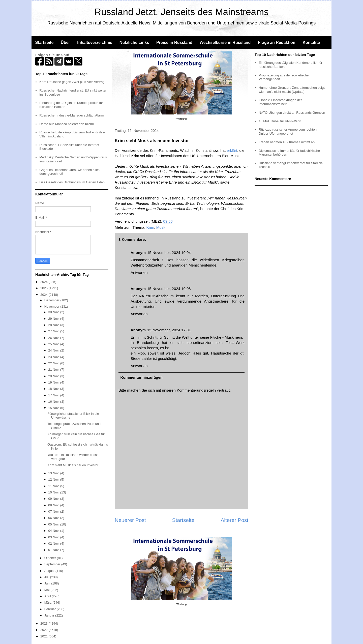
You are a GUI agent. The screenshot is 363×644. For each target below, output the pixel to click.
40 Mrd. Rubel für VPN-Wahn (280, 121)
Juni (48, 583)
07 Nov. (54, 511)
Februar (51, 609)
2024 (44, 295)
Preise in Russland (174, 42)
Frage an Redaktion (277, 42)
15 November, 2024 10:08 (169, 289)
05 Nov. (54, 524)
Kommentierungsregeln (196, 390)
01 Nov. (54, 550)
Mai (48, 590)
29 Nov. (54, 319)
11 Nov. (54, 486)
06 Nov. (54, 518)
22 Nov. (54, 363)
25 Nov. (54, 344)
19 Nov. (54, 382)
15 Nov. (54, 408)
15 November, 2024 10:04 (169, 253)
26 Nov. (54, 338)
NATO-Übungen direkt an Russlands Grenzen (292, 113)
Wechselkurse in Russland (225, 42)
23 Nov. (54, 357)
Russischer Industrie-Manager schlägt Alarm (71, 115)
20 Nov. (54, 376)
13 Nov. (54, 473)
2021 (44, 636)
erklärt (232, 150)
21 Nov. (54, 370)
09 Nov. (54, 499)
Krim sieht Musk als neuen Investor (73, 465)
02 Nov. (54, 544)
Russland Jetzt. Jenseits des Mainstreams (182, 12)
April (48, 596)
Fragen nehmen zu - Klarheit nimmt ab (287, 142)
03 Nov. (54, 537)
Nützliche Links (134, 42)
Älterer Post (234, 520)
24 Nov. (54, 350)
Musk (161, 227)
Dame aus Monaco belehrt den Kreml (66, 124)
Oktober (51, 558)
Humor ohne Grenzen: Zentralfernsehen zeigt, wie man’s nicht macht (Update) (292, 90)
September (53, 564)
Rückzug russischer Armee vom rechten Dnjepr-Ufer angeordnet (288, 131)
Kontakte (311, 42)
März (49, 603)
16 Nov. (54, 402)
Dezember (52, 300)
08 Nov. (54, 505)
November (52, 306)
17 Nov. (54, 395)
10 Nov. (54, 492)
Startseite (44, 42)
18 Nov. (54, 389)
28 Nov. (54, 325)
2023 (44, 623)
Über (65, 42)
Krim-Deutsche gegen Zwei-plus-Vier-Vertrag (72, 82)
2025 (44, 288)
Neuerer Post (130, 520)
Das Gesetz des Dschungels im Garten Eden (72, 182)
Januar (50, 615)
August (50, 571)
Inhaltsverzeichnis (95, 42)
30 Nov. (54, 312)
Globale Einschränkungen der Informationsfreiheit (280, 102)
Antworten (139, 272)
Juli (47, 577)
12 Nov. (54, 479)
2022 (44, 630)
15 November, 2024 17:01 (169, 330)
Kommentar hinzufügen (142, 377)
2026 (44, 282)
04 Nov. (54, 531)
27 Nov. (54, 331)
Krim (150, 227)
